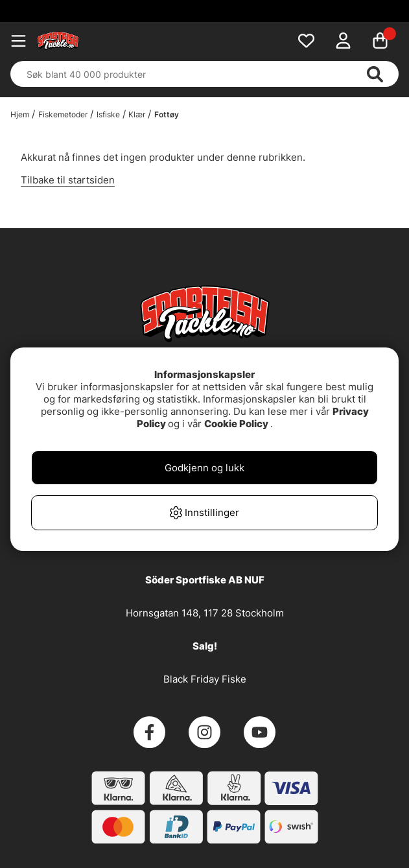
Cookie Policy (236, 424)
